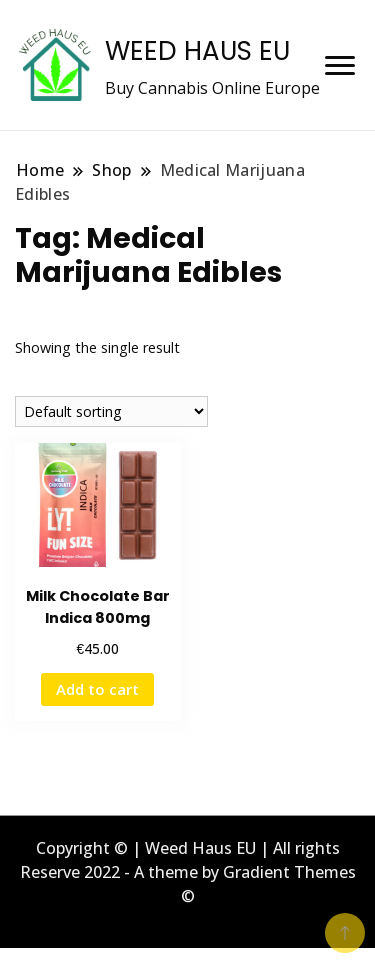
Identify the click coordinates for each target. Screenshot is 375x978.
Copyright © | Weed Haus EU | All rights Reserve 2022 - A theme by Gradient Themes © (188, 872)
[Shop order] (111, 411)
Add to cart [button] (97, 689)
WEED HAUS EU (197, 51)
